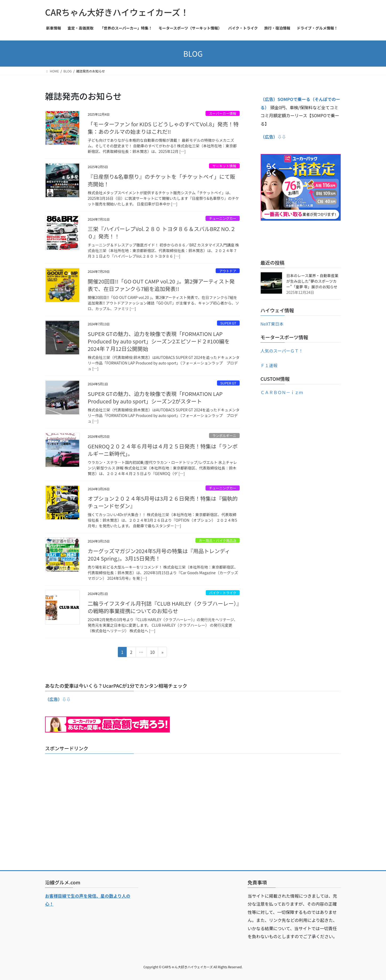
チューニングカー (223, 218)
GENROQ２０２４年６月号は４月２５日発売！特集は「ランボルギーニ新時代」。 (163, 450)
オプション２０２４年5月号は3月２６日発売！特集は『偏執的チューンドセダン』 (163, 502)
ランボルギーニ (224, 436)
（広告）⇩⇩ (58, 699)
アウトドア (228, 271)
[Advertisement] (193, 811)
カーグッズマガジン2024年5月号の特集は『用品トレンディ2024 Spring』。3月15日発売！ (159, 555)
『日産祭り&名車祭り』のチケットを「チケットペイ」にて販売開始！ (162, 180)
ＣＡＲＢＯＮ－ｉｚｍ (282, 392)
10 (152, 653)
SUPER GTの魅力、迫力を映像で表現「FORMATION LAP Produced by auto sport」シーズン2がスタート (155, 397)
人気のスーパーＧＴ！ (282, 351)
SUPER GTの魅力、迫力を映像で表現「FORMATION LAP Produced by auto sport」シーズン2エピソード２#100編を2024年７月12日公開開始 (159, 341)
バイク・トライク (223, 593)
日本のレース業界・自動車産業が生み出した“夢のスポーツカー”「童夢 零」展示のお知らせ (312, 281)
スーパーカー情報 (223, 113)
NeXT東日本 (272, 324)
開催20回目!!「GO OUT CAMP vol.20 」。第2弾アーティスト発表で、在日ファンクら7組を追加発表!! (161, 285)
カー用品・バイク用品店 (218, 540)
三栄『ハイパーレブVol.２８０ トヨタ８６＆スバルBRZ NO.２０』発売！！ (162, 232)
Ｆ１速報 (269, 365)
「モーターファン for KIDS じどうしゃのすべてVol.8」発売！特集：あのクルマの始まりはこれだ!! (163, 128)
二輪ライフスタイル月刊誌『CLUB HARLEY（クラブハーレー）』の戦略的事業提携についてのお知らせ (163, 607)
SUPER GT (228, 323)
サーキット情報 (224, 166)
